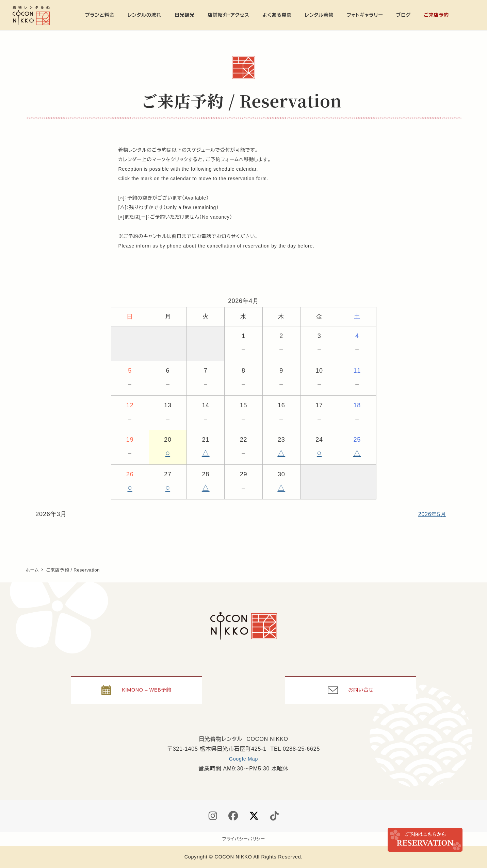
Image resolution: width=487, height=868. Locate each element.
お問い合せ (362, 687)
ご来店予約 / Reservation (425, 840)
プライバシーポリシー (244, 839)
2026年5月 (431, 514)
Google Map (243, 757)
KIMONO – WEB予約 (147, 687)
